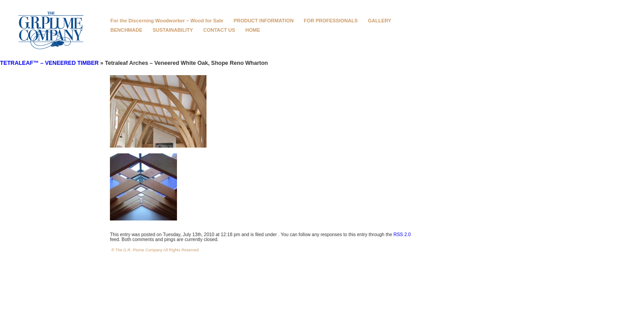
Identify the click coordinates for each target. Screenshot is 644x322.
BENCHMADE (126, 30)
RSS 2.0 (402, 235)
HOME (253, 30)
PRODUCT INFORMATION (264, 21)
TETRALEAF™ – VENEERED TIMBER (49, 63)
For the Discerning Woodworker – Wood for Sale (167, 21)
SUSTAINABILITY (173, 30)
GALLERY (379, 21)
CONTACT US (219, 30)
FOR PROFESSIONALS (331, 21)
